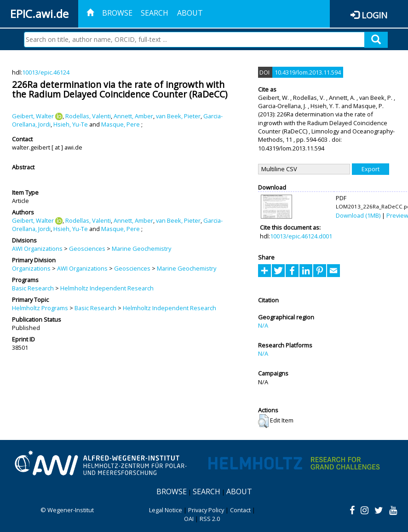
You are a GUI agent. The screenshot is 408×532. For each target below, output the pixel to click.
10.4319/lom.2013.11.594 (308, 72)
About (190, 13)
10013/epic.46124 (46, 72)
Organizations (31, 268)
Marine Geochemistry (141, 249)
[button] (263, 421)
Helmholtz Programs (40, 308)
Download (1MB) (358, 215)
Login (374, 15)
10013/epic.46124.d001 (301, 236)
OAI (189, 519)
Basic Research (33, 288)
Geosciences (87, 249)
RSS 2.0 (210, 519)
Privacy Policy (206, 510)
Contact (240, 510)
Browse (117, 13)
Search (155, 13)
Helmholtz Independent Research (107, 288)
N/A (263, 325)
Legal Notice (166, 510)
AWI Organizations (37, 249)
